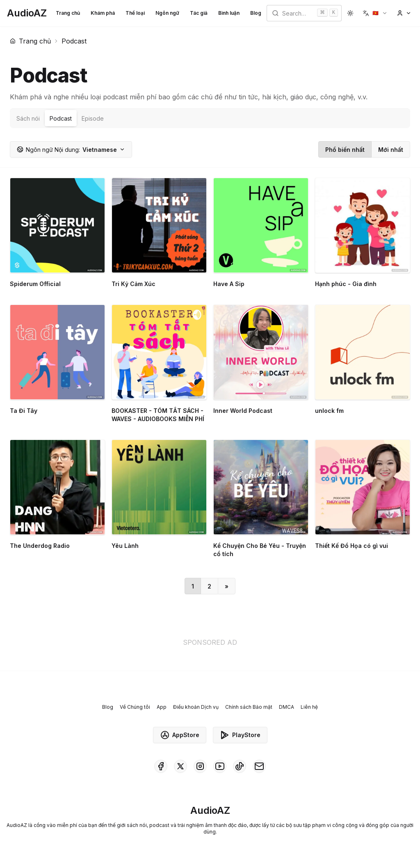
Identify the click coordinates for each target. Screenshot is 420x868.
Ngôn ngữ (167, 13)
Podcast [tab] (61, 118)
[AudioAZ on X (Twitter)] (180, 766)
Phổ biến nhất (345, 150)
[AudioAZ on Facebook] (161, 766)
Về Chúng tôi (135, 707)
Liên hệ (309, 707)
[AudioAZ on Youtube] (220, 766)
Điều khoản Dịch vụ (196, 707)
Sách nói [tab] (28, 118)
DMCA (286, 707)
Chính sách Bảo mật (249, 707)
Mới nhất (391, 150)
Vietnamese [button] (71, 150)
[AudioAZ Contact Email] (259, 766)
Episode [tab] (93, 118)
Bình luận (229, 13)
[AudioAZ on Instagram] (200, 766)
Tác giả (199, 13)
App (162, 707)
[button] (375, 13)
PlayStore (240, 735)
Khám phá (103, 13)
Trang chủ (68, 13)
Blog (256, 13)
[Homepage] (27, 13)
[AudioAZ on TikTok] (240, 766)
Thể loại (135, 13)
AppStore (180, 735)
